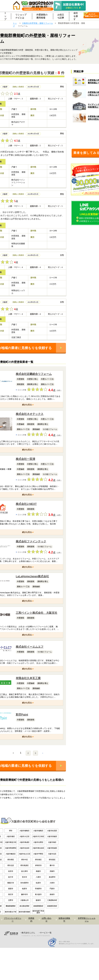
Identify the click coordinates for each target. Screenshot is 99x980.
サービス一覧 (46, 965)
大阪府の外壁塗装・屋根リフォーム (37, 23)
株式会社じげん (28, 965)
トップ (15, 25)
